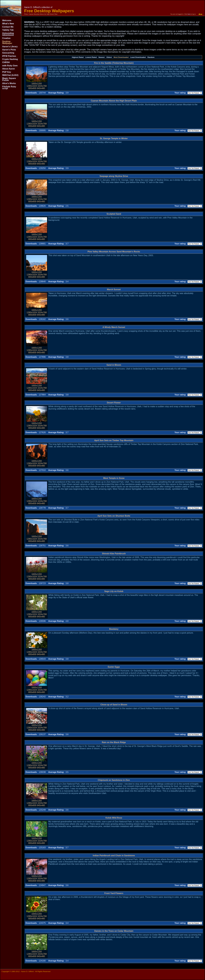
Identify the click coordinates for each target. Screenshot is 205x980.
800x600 (32, 88)
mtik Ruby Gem (10, 66)
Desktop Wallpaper (7, 42)
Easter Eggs (114, 667)
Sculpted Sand (114, 214)
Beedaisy (114, 629)
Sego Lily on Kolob (114, 591)
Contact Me (8, 27)
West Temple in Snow (114, 478)
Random (151, 57)
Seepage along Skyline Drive (114, 176)
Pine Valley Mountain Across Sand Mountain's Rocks (114, 252)
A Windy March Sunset (114, 327)
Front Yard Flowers (114, 893)
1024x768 (42, 86)
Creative (6, 38)
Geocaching (8, 53)
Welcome (7, 20)
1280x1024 (32, 86)
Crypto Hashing (10, 59)
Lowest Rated (91, 57)
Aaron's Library (10, 47)
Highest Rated (78, 57)
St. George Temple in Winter (114, 138)
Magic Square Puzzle (9, 79)
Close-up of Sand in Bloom (114, 705)
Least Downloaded (138, 57)
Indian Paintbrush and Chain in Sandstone (114, 856)
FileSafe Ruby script (9, 88)
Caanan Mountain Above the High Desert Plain (114, 101)
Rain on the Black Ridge (114, 742)
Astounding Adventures (8, 34)
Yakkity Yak (8, 30)
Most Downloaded (121, 57)
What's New (8, 24)
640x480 (41, 88)
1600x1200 (37, 84)
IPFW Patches (9, 56)
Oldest (109, 57)
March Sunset (114, 289)
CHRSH (6, 62)
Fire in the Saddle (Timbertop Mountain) (114, 63)
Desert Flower (114, 403)
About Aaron (8, 69)
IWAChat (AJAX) (10, 75)
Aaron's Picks (9, 50)
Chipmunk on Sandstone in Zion (114, 780)
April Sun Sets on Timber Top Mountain (114, 440)
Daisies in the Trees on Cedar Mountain (114, 931)
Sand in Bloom (114, 365)
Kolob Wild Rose (114, 818)
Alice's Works (9, 83)
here (189, 14)
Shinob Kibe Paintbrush (114, 554)
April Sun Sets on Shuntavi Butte (114, 516)
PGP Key (7, 72)
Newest (102, 57)
